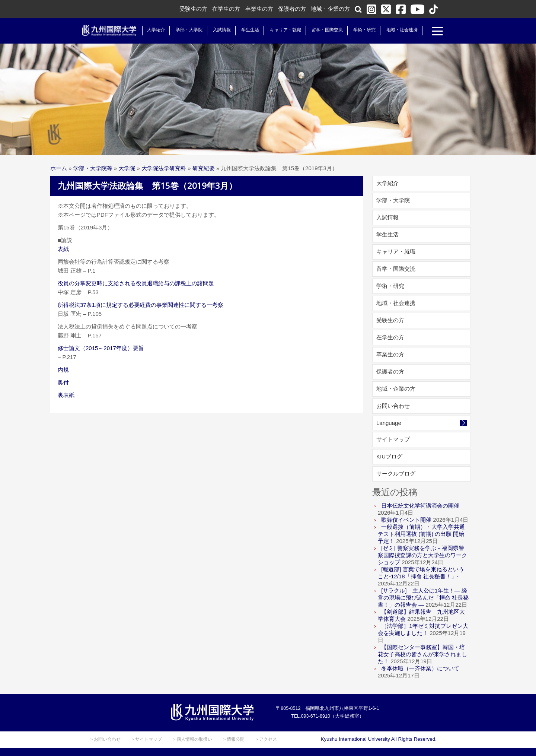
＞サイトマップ (146, 739)
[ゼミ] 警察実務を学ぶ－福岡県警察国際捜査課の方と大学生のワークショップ (422, 555)
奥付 (63, 382)
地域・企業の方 (330, 9)
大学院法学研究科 (164, 168)
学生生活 (248, 30)
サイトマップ (393, 439)
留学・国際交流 (325, 30)
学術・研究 (362, 30)
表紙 (63, 249)
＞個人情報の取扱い (192, 739)
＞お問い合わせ (105, 739)
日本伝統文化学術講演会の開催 (420, 506)
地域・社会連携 (399, 30)
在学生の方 (226, 9)
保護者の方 (292, 9)
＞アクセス (266, 739)
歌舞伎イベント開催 (406, 520)
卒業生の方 (259, 9)
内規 (63, 370)
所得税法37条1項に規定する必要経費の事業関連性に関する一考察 (141, 305)
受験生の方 (193, 9)
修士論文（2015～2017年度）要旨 (101, 348)
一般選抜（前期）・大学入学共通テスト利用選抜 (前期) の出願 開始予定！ (421, 534)
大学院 (127, 168)
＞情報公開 (233, 739)
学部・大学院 (186, 30)
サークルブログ (396, 474)
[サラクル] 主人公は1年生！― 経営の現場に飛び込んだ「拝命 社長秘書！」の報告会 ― (423, 598)
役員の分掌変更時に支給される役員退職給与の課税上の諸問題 (136, 283)
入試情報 (219, 30)
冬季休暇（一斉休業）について (420, 668)
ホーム (59, 168)
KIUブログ (389, 456)
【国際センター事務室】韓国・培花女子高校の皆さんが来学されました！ (422, 654)
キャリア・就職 (283, 30)
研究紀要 (204, 168)
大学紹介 (153, 30)
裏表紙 (66, 395)
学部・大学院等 (93, 168)
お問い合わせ (393, 406)
